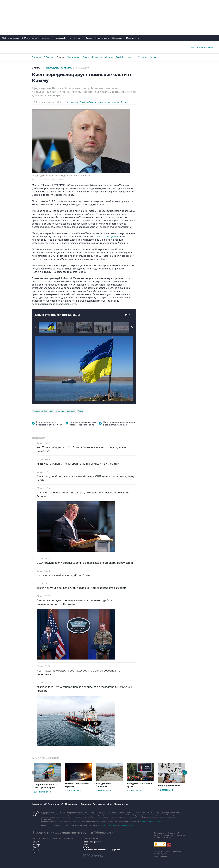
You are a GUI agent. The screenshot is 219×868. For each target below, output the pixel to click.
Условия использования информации (169, 851)
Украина (60, 411)
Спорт (86, 57)
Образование (117, 38)
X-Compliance (38, 845)
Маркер (36, 850)
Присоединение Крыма (58, 68)
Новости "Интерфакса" (92, 842)
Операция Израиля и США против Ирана (45, 786)
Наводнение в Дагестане (104, 785)
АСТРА (36, 853)
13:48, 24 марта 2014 (81, 68)
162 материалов (165, 790)
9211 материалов (73, 791)
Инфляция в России (169, 786)
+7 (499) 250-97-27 (128, 825)
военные (71, 411)
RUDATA (86, 847)
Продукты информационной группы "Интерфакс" (74, 832)
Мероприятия (132, 38)
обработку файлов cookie (152, 821)
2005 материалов (42, 792)
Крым (81, 411)
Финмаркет (78, 38)
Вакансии (86, 804)
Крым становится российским (57, 315)
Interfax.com (46, 38)
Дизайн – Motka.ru (161, 856)
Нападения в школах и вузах (139, 785)
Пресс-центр (72, 804)
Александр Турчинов (43, 411)
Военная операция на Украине (77, 785)
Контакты (37, 804)
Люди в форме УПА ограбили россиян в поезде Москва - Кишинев (97, 102)
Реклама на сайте (102, 804)
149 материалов (103, 791)
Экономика (73, 57)
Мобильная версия (11, 38)
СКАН (85, 845)
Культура (97, 57)
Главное (36, 57)
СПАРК (36, 842)
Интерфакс (109, 47)
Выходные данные (161, 854)
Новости (130, 57)
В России (49, 57)
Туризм (89, 38)
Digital (119, 57)
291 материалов (134, 791)
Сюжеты (142, 57)
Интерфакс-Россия (62, 38)
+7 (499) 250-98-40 (109, 825)
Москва (109, 57)
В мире (60, 57)
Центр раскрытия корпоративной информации (101, 850)
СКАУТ (36, 847)
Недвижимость (102, 38)
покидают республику (106, 237)
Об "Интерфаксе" (30, 38)
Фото (153, 57)
